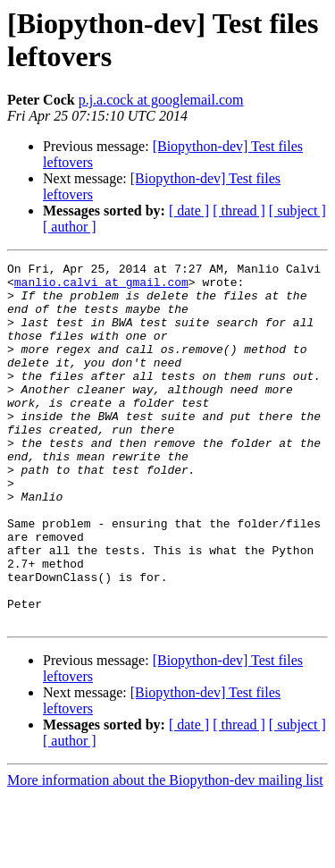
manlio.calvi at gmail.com (101, 287)
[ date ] (189, 211)
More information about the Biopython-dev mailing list (165, 852)
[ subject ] (297, 211)
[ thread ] (239, 211)
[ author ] (70, 227)
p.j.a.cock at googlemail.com (161, 100)
